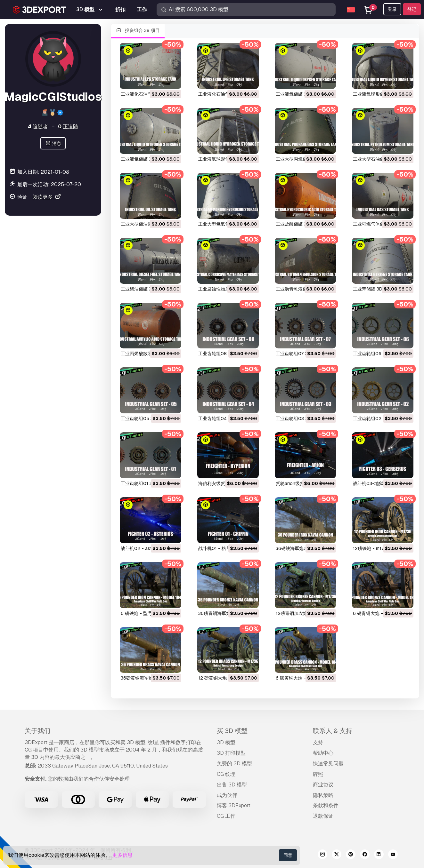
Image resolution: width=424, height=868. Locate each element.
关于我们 (37, 731)
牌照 (318, 774)
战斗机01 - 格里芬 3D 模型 (225, 548)
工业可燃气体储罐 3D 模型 (379, 224)
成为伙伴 (227, 795)
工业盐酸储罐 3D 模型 (298, 224)
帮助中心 (323, 753)
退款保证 (323, 816)
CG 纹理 (226, 774)
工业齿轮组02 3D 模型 (376, 418)
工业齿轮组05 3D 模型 (144, 418)
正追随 (68, 127)
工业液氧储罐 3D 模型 (298, 94)
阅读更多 (47, 197)
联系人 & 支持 (333, 731)
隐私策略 (323, 795)
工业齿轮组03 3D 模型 (298, 418)
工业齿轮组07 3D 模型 (298, 354)
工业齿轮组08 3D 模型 (221, 354)
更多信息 (122, 855)
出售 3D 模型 (232, 785)
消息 (53, 143)
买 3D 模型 (232, 731)
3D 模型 (226, 742)
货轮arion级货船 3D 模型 (301, 483)
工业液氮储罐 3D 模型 (143, 159)
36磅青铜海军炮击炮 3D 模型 (228, 613)
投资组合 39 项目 (138, 31)
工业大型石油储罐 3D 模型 (379, 159)
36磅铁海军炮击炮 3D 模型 (303, 548)
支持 (318, 742)
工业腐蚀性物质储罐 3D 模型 (227, 289)
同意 (288, 855)
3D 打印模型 (231, 753)
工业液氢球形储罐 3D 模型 (225, 159)
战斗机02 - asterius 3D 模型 (150, 548)
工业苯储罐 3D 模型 (373, 289)
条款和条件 (326, 805)
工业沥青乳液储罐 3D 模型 (302, 289)
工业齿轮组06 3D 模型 (376, 354)
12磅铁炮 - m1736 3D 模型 (380, 548)
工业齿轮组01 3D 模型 (143, 483)
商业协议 (323, 785)
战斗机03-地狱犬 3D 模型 (379, 483)
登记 (412, 9)
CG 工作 (226, 816)
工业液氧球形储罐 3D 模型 (379, 94)
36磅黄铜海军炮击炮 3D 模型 (150, 678)
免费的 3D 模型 (234, 764)
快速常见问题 (328, 764)
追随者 (38, 127)
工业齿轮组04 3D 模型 (221, 418)
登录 (392, 9)
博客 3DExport (234, 805)
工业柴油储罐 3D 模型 (143, 289)
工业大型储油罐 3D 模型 (145, 224)
